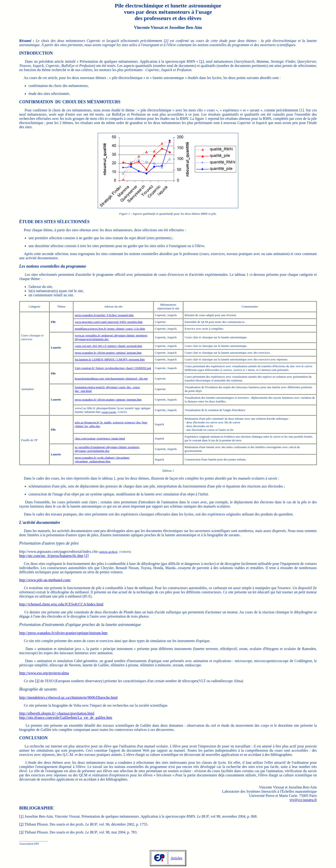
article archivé (108, 552)
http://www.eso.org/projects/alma (44, 673)
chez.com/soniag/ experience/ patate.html (100, 438)
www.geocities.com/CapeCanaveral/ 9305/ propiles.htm (109, 322)
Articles (177, 858)
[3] (37, 681)
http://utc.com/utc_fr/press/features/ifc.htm (51, 556)
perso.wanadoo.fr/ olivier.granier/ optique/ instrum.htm (108, 353)
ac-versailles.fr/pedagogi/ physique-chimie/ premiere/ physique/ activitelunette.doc (107, 449)
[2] (86, 556)
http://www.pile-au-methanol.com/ (45, 580)
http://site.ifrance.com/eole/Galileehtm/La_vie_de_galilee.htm (66, 718)
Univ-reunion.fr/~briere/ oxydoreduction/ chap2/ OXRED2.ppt (113, 368)
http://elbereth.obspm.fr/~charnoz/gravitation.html (57, 713)
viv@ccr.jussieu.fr (303, 800)
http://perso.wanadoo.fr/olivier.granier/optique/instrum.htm (63, 633)
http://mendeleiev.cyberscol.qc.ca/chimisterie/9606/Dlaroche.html (68, 697)
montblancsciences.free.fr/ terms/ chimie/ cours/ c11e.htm (110, 329)
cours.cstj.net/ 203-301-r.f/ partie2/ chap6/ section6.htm (108, 346)
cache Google (109, 412)
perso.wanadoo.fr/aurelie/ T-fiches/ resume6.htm (104, 315)
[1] (166, 41)
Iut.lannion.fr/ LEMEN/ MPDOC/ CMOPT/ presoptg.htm (110, 359)
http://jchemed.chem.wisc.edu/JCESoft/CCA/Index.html (61, 604)
